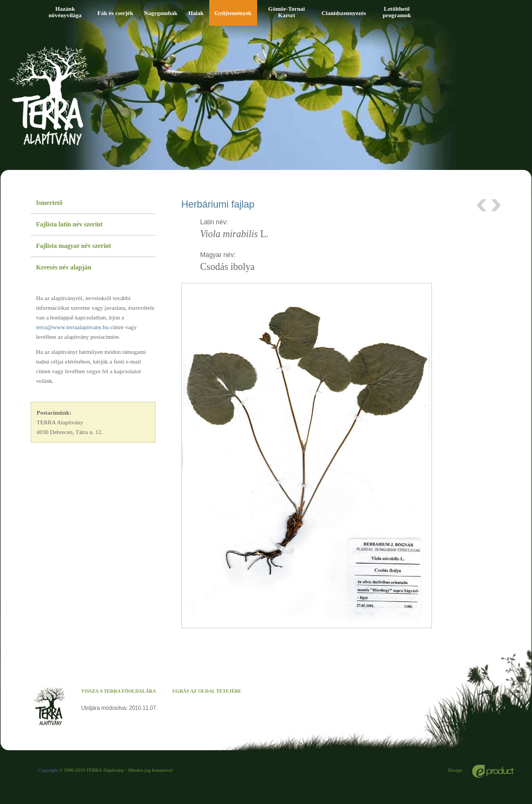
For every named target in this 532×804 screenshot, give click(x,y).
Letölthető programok (397, 12)
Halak (196, 13)
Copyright (48, 770)
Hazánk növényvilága (65, 12)
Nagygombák (161, 13)
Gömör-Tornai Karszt (287, 12)
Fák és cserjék (115, 13)
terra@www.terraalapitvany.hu (72, 327)
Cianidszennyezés (344, 13)
